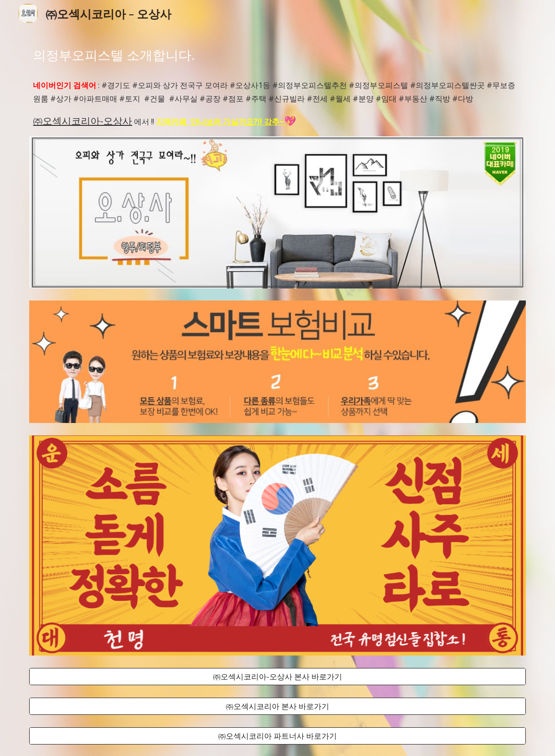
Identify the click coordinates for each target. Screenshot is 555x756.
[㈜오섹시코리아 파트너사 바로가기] (277, 736)
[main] (277, 55)
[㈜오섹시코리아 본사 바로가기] (277, 706)
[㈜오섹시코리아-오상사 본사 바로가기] (277, 677)
